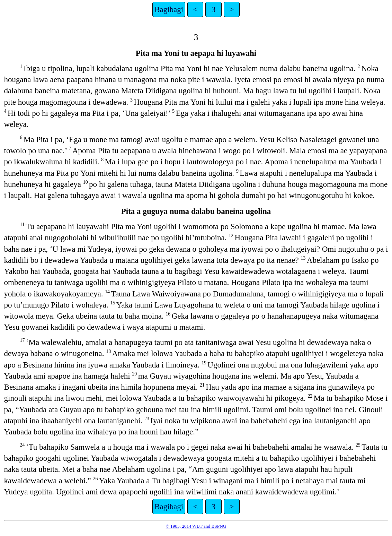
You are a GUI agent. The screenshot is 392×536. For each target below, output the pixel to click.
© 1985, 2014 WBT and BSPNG (196, 526)
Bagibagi (169, 9)
